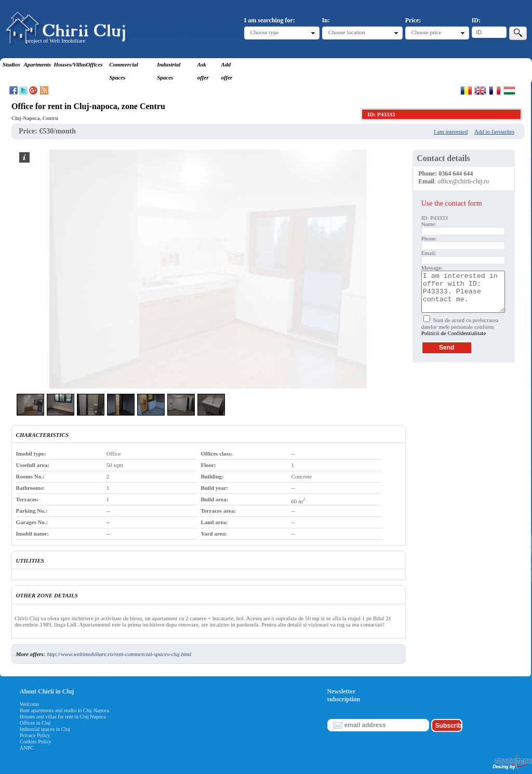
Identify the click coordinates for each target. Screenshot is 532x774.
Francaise (495, 90)
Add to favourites (494, 131)
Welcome (30, 704)
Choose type (265, 32)
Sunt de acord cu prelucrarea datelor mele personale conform (460, 326)
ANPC (27, 748)
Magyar (509, 90)
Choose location (347, 32)
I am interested (451, 131)
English (480, 90)
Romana (466, 90)
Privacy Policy (35, 735)
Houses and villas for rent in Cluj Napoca (63, 717)
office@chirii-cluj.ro (463, 181)
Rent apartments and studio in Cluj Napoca (64, 710)
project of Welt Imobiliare (56, 41)
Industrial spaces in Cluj (45, 729)
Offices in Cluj (35, 723)
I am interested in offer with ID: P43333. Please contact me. (463, 292)
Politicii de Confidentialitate (454, 333)
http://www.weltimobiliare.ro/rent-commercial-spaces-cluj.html (119, 654)
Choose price (427, 32)
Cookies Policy (36, 742)
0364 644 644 (456, 174)
